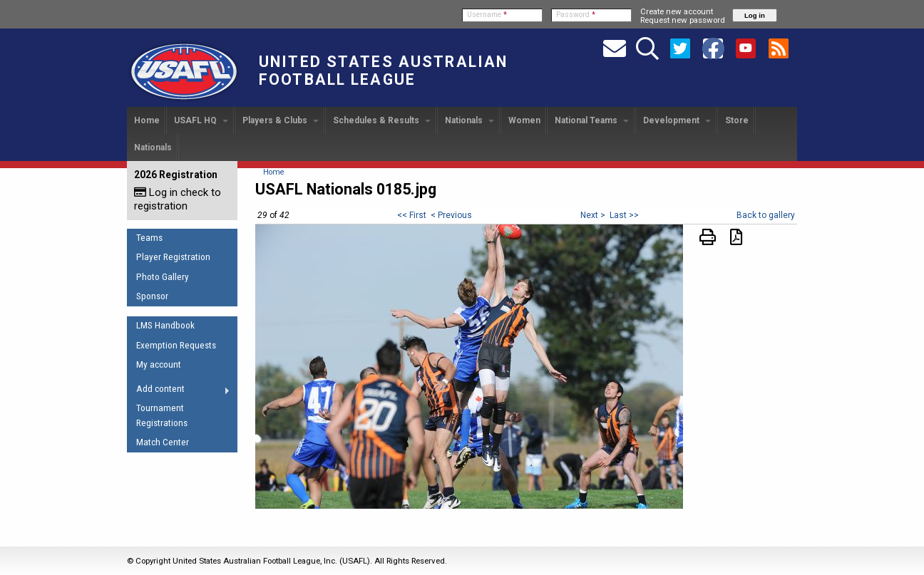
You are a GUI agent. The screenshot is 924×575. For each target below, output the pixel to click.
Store (737, 120)
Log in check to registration (178, 199)
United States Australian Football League (383, 71)
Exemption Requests (176, 345)
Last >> (624, 215)
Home (147, 120)
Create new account (677, 11)
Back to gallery (766, 215)
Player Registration (173, 257)
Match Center (163, 442)
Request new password (683, 20)
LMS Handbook (165, 325)
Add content (179, 391)
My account (159, 364)
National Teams (592, 120)
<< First (412, 215)
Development (677, 120)
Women (524, 120)
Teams (149, 238)
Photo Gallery (163, 277)
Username (487, 15)
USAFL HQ (201, 120)
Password (576, 15)
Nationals (469, 120)
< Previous (451, 215)
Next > (593, 215)
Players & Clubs (281, 120)
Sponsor (152, 296)
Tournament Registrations (162, 415)
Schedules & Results (382, 120)
